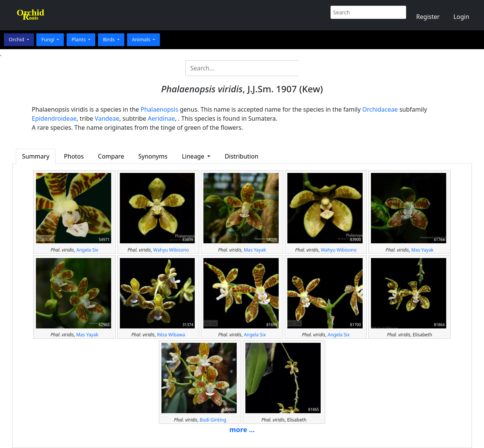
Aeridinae (161, 118)
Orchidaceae (380, 109)
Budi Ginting (213, 420)
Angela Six (87, 250)
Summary (36, 156)
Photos (74, 156)
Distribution (241, 156)
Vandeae (107, 118)
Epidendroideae (54, 118)
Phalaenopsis (160, 109)
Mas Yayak (255, 250)
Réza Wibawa (171, 335)
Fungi (48, 39)
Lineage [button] (194, 156)
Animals (142, 39)
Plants (79, 39)
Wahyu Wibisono (171, 250)
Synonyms (153, 156)
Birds (109, 39)
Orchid (17, 39)
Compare (111, 156)
